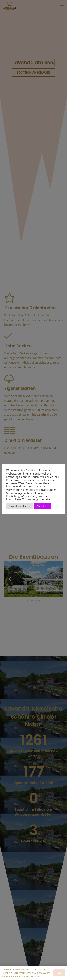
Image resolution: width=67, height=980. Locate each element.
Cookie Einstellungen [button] (19, 506)
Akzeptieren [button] (43, 506)
